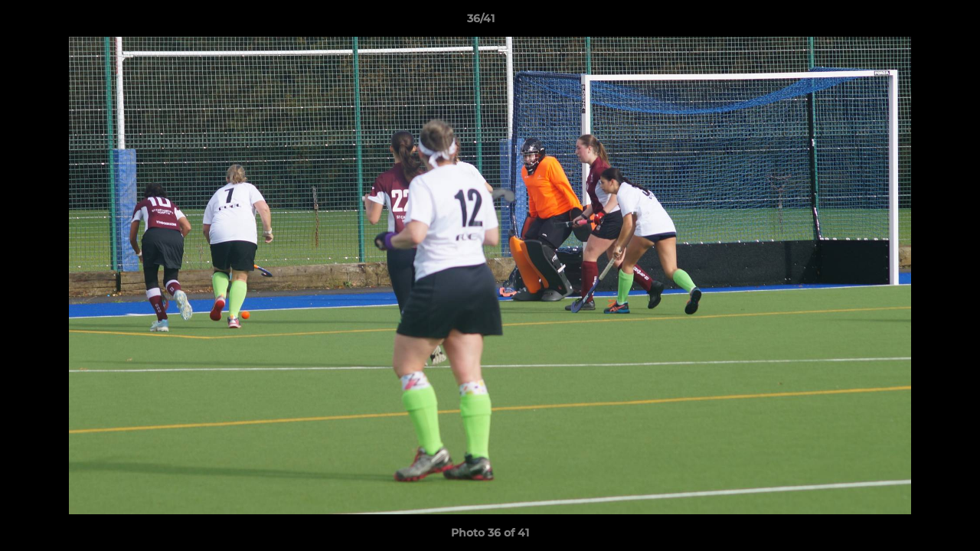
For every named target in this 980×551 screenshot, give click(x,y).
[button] (916, 22)
